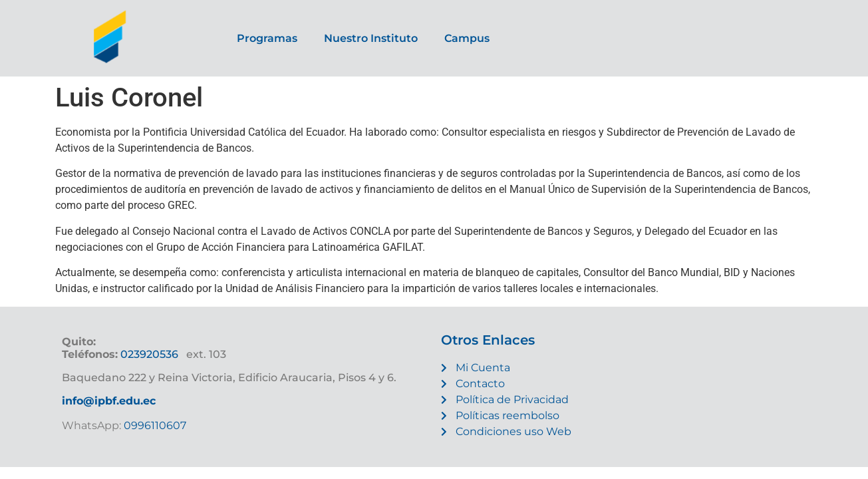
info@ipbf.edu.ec (109, 401)
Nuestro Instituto (371, 38)
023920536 (149, 354)
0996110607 (154, 425)
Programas (267, 38)
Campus (467, 38)
